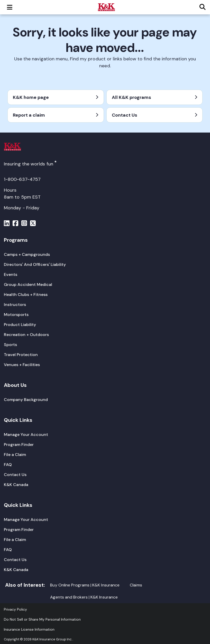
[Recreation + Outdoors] (26, 335)
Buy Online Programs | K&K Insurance (85, 585)
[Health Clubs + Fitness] (26, 295)
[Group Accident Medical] (28, 284)
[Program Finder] (19, 445)
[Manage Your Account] (26, 435)
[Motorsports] (16, 315)
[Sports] (10, 345)
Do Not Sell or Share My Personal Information (42, 619)
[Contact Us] (15, 475)
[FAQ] (8, 465)
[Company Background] (26, 400)
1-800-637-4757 (22, 179)
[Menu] (7, 224)
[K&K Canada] (16, 485)
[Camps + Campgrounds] (27, 254)
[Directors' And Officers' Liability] (35, 264)
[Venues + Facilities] (22, 365)
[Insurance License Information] (29, 629)
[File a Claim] (15, 455)
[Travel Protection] (21, 355)
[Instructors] (15, 305)
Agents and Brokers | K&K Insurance (84, 597)
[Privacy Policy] (15, 609)
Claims (136, 585)
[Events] (11, 274)
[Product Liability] (20, 325)
